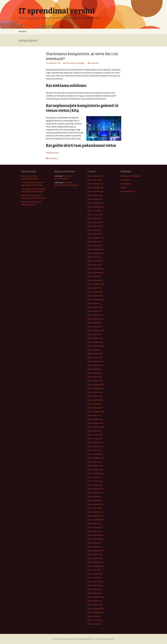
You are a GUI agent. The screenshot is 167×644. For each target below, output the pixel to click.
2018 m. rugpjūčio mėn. (96, 412)
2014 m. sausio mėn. (95, 624)
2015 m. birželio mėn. (95, 558)
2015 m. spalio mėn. (94, 543)
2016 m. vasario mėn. (95, 527)
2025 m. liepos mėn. (95, 180)
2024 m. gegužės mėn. (95, 188)
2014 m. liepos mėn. (95, 601)
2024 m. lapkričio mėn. (95, 184)
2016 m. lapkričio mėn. (95, 493)
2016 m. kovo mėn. (94, 524)
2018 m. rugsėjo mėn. (95, 408)
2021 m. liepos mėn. (95, 288)
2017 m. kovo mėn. (94, 477)
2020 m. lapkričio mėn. (95, 319)
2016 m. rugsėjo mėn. (95, 500)
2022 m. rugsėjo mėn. (95, 234)
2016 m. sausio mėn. (95, 531)
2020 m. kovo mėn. (94, 350)
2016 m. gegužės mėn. (95, 516)
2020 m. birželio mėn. (95, 338)
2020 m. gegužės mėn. (95, 342)
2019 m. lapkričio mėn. (95, 365)
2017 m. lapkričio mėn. (95, 446)
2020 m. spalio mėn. (94, 323)
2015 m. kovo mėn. (94, 570)
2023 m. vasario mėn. (95, 215)
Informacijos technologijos (75, 63)
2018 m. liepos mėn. (95, 415)
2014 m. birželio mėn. (95, 605)
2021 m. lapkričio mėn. (95, 272)
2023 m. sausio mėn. (95, 218)
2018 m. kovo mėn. (94, 431)
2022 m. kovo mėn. (94, 257)
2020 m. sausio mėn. (95, 357)
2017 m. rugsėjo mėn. (95, 454)
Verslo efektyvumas (128, 191)
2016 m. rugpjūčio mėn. (96, 504)
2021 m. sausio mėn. (95, 311)
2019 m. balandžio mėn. (96, 388)
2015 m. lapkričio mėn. (95, 539)
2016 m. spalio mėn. (94, 496)
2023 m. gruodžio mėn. (96, 191)
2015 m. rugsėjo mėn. (95, 547)
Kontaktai (23, 31)
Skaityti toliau (53, 153)
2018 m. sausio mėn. (95, 439)
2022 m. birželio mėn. (95, 245)
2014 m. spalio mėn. (94, 589)
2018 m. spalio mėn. (94, 404)
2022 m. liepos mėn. (95, 242)
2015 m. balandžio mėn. (96, 566)
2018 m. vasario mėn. (95, 435)
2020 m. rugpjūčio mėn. (96, 330)
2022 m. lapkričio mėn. (95, 226)
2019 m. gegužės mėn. (95, 384)
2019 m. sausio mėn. (95, 396)
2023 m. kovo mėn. (94, 211)
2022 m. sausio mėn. (95, 265)
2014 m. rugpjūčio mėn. (96, 597)
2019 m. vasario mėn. (95, 392)
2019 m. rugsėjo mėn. (95, 373)
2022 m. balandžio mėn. (96, 253)
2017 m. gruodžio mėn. (96, 442)
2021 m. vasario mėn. (95, 307)
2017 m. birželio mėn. (95, 466)
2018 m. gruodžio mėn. (96, 400)
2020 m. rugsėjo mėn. (95, 327)
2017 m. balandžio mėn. (96, 473)
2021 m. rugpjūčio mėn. (96, 284)
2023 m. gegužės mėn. (95, 203)
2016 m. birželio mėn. (95, 512)
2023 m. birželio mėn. (95, 199)
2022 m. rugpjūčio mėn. (96, 238)
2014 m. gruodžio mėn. (96, 581)
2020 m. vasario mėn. (95, 354)
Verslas (123, 188)
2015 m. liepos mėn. (95, 554)
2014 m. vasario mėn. (95, 620)
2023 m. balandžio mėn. (96, 207)
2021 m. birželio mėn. (95, 292)
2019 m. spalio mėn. (94, 369)
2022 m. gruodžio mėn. (96, 222)
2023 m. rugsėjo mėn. (95, 195)
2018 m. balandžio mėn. (96, 427)
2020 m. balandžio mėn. (96, 346)
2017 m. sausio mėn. (95, 485)
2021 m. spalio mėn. (94, 276)
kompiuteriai (94, 63)
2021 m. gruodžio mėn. (96, 269)
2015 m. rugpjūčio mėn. (96, 551)
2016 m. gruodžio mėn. (96, 489)
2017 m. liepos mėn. (95, 462)
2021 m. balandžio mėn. (96, 300)
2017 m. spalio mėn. (94, 450)
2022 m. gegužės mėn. (95, 249)
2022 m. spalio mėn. (94, 230)
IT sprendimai (125, 180)
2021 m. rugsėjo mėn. (95, 280)
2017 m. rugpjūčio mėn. (96, 458)
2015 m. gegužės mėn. (95, 562)
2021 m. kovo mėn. (94, 303)
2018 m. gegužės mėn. (95, 423)
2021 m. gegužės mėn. (95, 296)
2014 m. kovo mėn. (94, 616)
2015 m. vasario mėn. (95, 574)
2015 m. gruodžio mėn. (96, 535)
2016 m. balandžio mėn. (96, 520)
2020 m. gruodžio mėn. (96, 315)
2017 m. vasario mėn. (95, 481)
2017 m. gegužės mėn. (95, 469)
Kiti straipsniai (126, 184)
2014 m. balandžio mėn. (96, 612)
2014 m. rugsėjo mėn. (95, 593)
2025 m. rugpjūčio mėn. (96, 176)
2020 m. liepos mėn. (95, 334)
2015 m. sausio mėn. (95, 578)
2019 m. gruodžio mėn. (96, 361)
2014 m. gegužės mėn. (95, 608)
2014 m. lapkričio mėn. (95, 585)
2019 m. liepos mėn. (95, 377)
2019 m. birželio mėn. (95, 381)
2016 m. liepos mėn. (95, 508)
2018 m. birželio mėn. (95, 419)
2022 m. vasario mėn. (95, 261)
